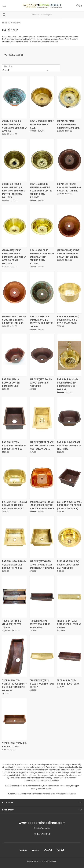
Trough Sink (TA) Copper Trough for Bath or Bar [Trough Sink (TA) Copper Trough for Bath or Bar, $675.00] (40, 624)
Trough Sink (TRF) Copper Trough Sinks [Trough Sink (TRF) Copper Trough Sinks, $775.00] (68, 682)
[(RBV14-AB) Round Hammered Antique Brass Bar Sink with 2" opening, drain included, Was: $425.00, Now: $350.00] (42, 160)
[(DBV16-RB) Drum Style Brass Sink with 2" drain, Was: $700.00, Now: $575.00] (42, 97)
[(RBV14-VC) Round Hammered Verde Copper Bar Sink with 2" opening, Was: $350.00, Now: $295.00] (15, 97)
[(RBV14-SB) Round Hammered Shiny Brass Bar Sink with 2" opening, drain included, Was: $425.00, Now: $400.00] (42, 226)
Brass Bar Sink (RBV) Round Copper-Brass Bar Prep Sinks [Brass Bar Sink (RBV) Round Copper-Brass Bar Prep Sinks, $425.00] (68, 565)
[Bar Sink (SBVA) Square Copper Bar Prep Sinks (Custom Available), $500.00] (69, 478)
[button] (42, 55)
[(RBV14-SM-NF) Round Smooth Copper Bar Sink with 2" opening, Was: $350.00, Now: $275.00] (69, 226)
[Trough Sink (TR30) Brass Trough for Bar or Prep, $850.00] (42, 656)
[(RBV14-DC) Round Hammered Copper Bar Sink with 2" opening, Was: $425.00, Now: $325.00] (69, 160)
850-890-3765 (43, 834)
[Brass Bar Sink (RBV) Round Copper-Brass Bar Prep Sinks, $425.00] (69, 537)
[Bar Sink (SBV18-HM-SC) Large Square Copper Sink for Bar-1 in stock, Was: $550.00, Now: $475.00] (42, 478)
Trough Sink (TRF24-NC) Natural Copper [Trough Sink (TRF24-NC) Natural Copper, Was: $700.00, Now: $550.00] (14, 745)
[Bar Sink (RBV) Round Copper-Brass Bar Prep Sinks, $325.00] (42, 355)
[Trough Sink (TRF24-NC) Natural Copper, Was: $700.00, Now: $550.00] (15, 719)
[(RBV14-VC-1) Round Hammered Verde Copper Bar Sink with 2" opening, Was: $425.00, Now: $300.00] (42, 292)
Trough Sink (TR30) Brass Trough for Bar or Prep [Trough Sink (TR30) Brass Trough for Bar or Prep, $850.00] (42, 684)
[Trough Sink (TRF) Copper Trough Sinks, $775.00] (69, 656)
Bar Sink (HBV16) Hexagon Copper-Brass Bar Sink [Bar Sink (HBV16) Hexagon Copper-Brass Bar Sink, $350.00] (11, 383)
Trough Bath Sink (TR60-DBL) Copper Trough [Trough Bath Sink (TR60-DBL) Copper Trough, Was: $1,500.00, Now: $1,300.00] (12, 624)
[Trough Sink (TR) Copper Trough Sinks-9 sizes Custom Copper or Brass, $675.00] (15, 656)
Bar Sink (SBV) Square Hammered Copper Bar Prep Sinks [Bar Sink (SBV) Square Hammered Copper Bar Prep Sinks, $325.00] (69, 446)
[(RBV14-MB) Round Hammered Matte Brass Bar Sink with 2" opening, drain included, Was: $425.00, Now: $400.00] (15, 226)
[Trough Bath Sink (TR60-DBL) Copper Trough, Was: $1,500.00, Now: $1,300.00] (15, 597)
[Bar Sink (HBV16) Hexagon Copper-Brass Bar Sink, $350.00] (15, 355)
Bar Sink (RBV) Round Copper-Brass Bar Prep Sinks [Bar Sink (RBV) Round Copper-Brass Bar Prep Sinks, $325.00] (41, 383)
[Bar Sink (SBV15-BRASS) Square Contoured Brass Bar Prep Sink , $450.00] (15, 478)
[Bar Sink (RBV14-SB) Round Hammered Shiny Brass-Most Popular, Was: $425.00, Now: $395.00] (69, 355)
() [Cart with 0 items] (79, 5)
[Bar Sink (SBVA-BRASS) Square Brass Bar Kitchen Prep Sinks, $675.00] (15, 537)
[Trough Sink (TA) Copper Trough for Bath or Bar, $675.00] (42, 597)
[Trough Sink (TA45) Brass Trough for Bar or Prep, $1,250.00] (69, 597)
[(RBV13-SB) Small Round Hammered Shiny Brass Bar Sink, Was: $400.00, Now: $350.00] (69, 97)
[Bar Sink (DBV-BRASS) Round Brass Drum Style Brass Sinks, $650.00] (69, 292)
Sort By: (8, 66)
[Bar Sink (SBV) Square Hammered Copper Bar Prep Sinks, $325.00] (69, 418)
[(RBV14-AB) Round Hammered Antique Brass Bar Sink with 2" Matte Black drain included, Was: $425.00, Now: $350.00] (15, 160)
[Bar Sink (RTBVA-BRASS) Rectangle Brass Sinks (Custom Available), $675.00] (42, 418)
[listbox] (26, 70)
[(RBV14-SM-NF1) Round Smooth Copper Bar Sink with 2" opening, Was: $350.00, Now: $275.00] (15, 292)
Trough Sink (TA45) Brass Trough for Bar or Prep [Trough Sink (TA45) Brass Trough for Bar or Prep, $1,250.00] (69, 624)
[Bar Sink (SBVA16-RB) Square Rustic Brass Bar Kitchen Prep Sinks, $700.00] (42, 537)
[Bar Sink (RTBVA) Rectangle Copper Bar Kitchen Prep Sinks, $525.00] (15, 418)
